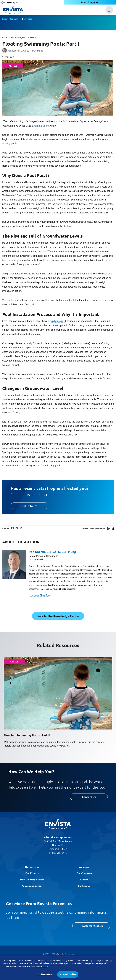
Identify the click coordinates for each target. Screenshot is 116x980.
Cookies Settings (45, 974)
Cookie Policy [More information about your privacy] (42, 966)
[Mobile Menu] (109, 10)
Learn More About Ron (39, 595)
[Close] (111, 961)
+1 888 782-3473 (58, 853)
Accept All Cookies (68, 974)
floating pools (10, 143)
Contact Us (89, 797)
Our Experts (32, 873)
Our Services (32, 867)
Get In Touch (29, 506)
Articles (28, 19)
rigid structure (57, 321)
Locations (84, 879)
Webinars (84, 867)
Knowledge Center (11, 19)
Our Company (84, 873)
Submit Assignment (90, 2)
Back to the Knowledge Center (58, 616)
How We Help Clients (32, 879)
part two (38, 126)
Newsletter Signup (91, 926)
